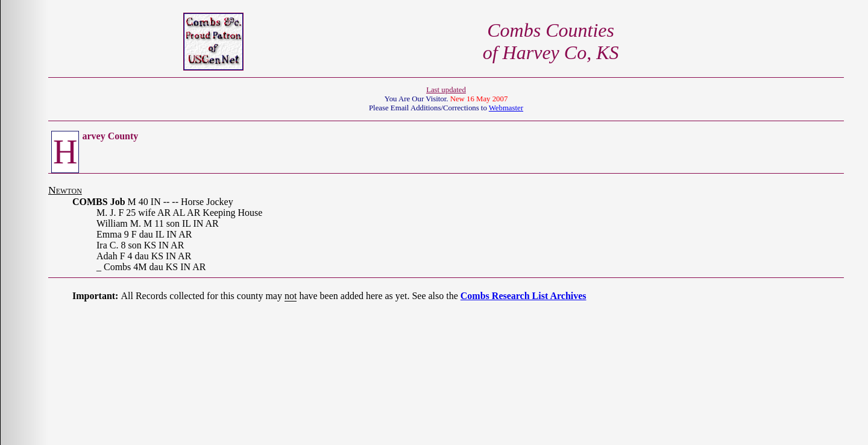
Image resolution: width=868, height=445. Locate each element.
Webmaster (506, 108)
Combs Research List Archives (524, 296)
